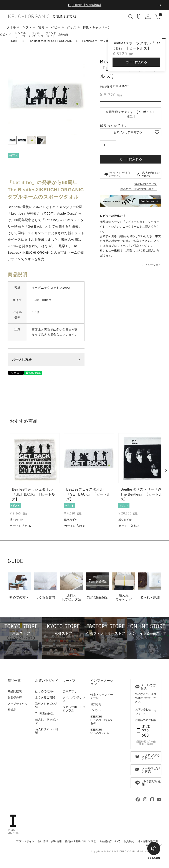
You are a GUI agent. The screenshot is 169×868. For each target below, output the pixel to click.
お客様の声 (15, 697)
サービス (69, 681)
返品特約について (146, 184)
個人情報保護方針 (148, 841)
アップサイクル (17, 704)
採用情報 (56, 841)
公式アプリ (7, 35)
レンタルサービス (20, 35)
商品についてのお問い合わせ (139, 189)
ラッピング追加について (120, 174)
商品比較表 (15, 691)
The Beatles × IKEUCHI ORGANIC (50, 41)
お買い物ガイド (47, 681)
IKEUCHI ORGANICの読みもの (101, 720)
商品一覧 (14, 681)
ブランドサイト (51, 35)
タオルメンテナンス (36, 35)
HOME (14, 41)
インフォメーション (102, 682)
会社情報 (43, 841)
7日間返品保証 (44, 713)
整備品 (12, 710)
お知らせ (96, 704)
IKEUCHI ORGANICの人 (100, 731)
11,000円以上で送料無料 (85, 5)
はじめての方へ (45, 691)
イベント (96, 710)
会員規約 (129, 841)
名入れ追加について (151, 174)
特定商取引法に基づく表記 (81, 841)
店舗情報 (63, 35)
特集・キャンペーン (97, 27)
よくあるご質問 (45, 697)
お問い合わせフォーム (143, 711)
